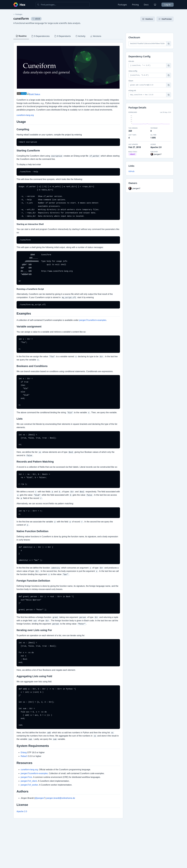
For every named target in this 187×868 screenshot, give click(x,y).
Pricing (135, 5)
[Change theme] (155, 5)
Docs (146, 5)
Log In (168, 5)
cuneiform (21, 18)
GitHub (131, 171)
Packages (122, 5)
